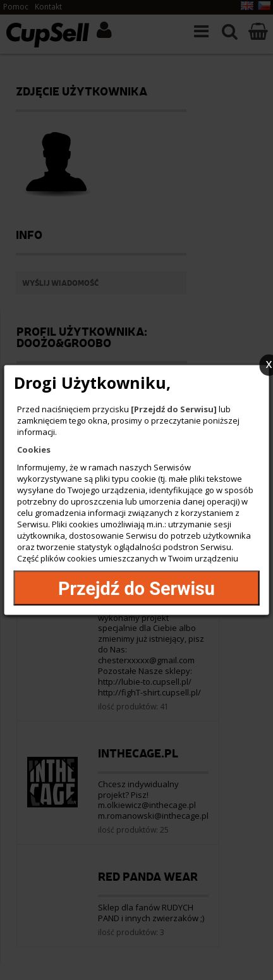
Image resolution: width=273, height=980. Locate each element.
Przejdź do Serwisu (136, 588)
